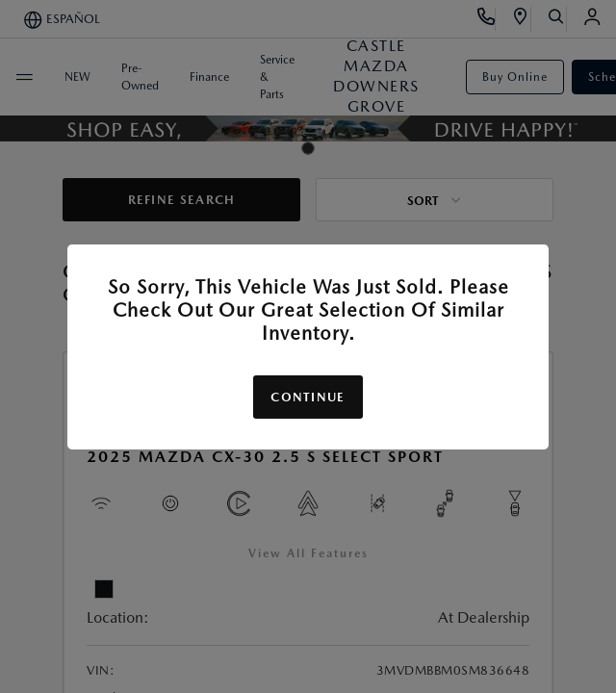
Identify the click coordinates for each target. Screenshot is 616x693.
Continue (308, 397)
